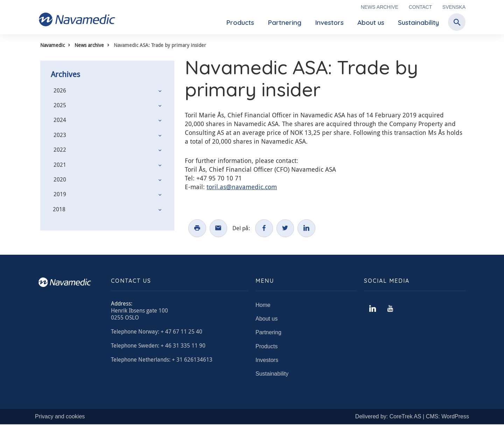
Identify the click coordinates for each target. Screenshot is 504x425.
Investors (329, 22)
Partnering (285, 22)
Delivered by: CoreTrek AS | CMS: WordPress (412, 417)
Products (240, 22)
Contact (421, 7)
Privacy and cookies (60, 417)
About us (371, 22)
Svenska (454, 7)
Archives (65, 74)
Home (263, 306)
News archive (380, 7)
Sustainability (418, 22)
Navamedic (52, 45)
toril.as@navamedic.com (242, 187)
